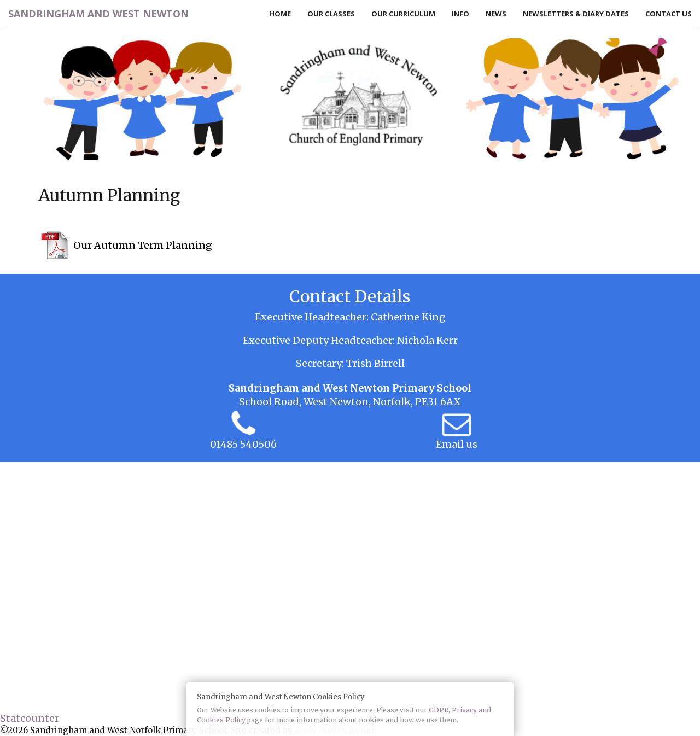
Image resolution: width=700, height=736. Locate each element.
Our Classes (331, 14)
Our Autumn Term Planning (143, 245)
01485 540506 (243, 444)
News (496, 14)
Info (460, 14)
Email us (457, 444)
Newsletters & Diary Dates (576, 14)
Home (280, 14)
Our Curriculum (403, 14)
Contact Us (669, 14)
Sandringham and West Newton (98, 14)
